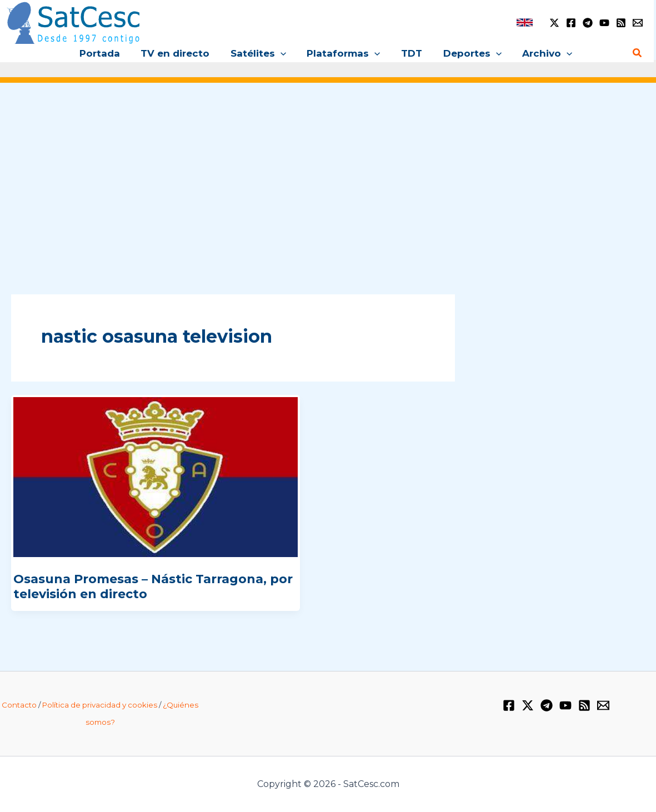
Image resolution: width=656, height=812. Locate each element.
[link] (525, 22)
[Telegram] (588, 23)
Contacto (19, 705)
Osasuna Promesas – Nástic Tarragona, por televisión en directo (153, 586)
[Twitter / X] (554, 23)
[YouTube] (604, 23)
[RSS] (621, 23)
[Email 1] (638, 23)
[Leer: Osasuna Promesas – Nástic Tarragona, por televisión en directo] (156, 477)
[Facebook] (571, 23)
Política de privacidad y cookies (100, 705)
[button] (282, 53)
